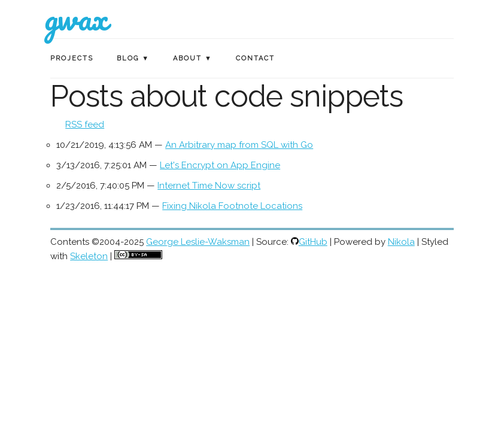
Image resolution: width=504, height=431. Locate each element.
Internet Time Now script (209, 186)
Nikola (401, 242)
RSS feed (85, 125)
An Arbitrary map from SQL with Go (239, 145)
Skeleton (89, 256)
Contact (255, 58)
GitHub (313, 242)
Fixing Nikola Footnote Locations (232, 206)
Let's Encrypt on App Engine (220, 165)
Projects (72, 58)
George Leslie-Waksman (198, 242)
